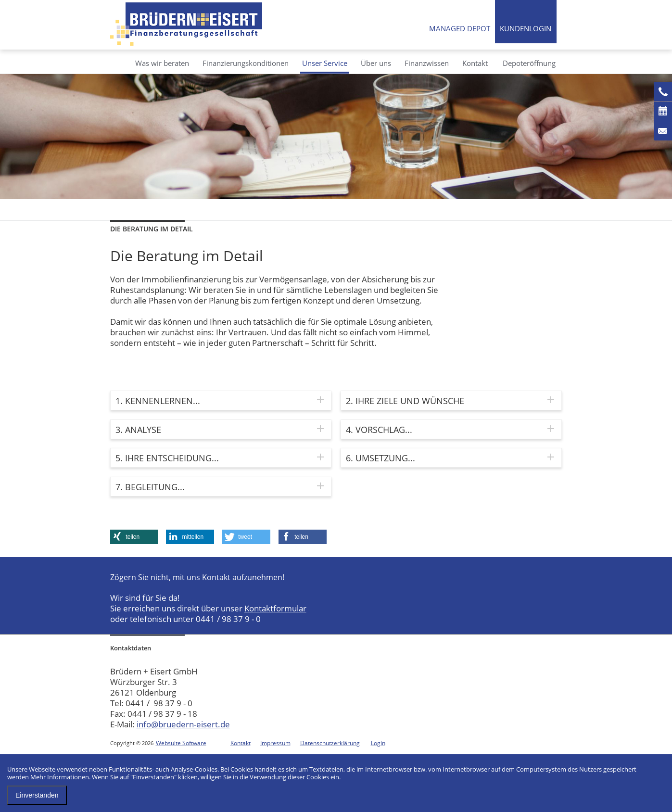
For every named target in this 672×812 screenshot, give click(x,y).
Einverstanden (37, 795)
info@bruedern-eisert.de (183, 724)
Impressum (275, 743)
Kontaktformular (275, 608)
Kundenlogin (526, 28)
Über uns (376, 63)
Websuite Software (181, 743)
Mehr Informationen (60, 777)
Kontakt (475, 63)
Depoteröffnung (529, 63)
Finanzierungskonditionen (246, 63)
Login (378, 743)
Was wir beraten (162, 63)
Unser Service (325, 63)
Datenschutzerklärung (330, 743)
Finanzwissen (427, 63)
